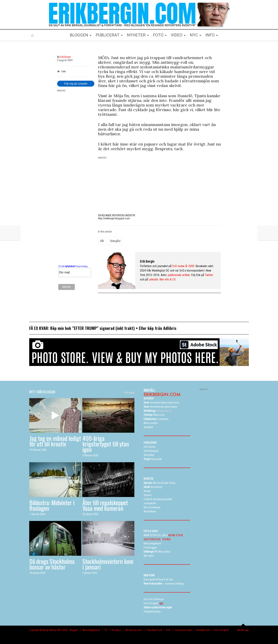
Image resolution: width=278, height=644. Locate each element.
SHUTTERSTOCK (152, 539)
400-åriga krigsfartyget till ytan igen (106, 444)
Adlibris (170, 328)
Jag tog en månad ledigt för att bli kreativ (55, 441)
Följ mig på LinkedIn (76, 84)
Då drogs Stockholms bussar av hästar (52, 564)
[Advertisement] (75, 151)
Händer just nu (158, 411)
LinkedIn (153, 279)
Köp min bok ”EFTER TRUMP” (75, 328)
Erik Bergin (147, 261)
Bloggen (74, 630)
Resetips (116, 630)
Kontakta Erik (203, 630)
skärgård (115, 241)
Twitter (209, 275)
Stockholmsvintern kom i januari (108, 564)
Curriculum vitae (183, 630)
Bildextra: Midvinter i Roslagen (52, 505)
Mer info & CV (167, 279)
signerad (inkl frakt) (117, 328)
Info (168, 630)
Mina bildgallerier (91, 630)
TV (106, 630)
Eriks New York (154, 630)
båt (102, 241)
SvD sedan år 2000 (183, 266)
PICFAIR (166, 539)
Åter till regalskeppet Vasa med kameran (105, 505)
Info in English (221, 630)
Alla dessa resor (134, 630)
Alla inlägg (129, 392)
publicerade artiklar (179, 275)
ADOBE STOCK (176, 535)
